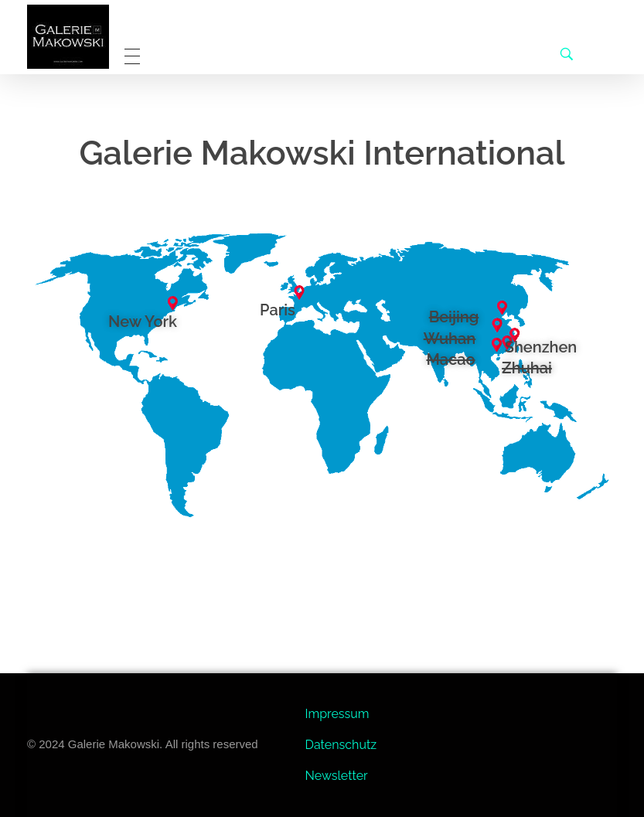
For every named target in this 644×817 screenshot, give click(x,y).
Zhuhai (527, 368)
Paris (278, 310)
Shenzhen (541, 347)
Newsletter (337, 776)
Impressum (337, 714)
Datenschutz (341, 745)
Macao (450, 359)
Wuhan (450, 339)
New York (143, 322)
